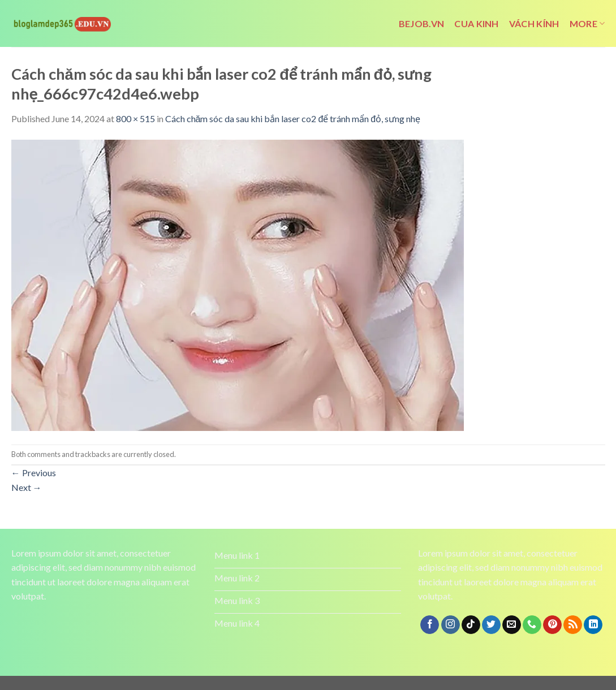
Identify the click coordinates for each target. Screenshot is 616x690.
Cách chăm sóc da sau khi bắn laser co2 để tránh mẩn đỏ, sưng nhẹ (293, 118)
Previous (34, 473)
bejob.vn (422, 23)
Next (27, 487)
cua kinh (477, 23)
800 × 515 (135, 118)
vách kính (534, 23)
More (587, 24)
